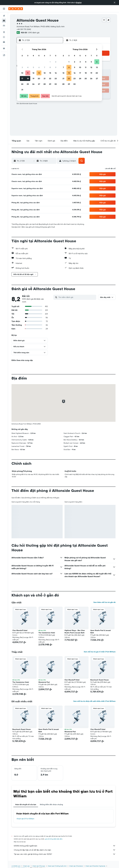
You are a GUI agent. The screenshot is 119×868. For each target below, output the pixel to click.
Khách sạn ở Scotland (76, 866)
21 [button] (45, 78)
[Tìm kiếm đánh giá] (77, 297)
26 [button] (33, 84)
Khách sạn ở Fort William (26, 819)
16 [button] (56, 73)
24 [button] (22, 84)
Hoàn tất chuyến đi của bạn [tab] (26, 804)
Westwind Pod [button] (44, 682)
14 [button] (45, 73)
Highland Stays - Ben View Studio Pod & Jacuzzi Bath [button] (75, 632)
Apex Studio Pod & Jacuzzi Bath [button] (101, 632)
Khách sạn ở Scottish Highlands (95, 866)
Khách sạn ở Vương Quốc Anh (57, 866)
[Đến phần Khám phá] (4, 32)
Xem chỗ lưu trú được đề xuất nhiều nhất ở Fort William (94, 701)
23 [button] (56, 78)
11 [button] (28, 73)
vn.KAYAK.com (16, 866)
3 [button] (22, 67)
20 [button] (39, 78)
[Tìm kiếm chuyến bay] (4, 16)
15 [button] (50, 73)
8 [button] (50, 67)
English (79, 3)
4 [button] (28, 67)
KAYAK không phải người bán (65, 846)
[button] (115, 3)
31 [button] (22, 90)
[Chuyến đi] (4, 49)
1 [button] (50, 62)
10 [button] (22, 73)
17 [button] (22, 78)
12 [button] (33, 73)
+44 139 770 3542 (24, 29)
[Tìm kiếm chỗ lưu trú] (4, 21)
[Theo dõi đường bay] (4, 37)
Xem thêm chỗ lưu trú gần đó (104, 602)
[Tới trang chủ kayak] (16, 9)
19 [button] (33, 78)
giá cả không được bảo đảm (54, 839)
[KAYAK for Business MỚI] (4, 42)
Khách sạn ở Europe (39, 866)
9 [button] (56, 67)
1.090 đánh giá (33, 33)
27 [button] (39, 84)
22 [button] (50, 78)
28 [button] (45, 84)
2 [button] (56, 62)
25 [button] (28, 84)
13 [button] (39, 73)
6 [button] (39, 67)
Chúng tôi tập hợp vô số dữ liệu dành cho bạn (65, 850)
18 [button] (28, 78)
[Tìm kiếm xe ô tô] (4, 26)
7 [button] (45, 67)
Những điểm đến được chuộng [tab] (51, 804)
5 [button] (33, 67)
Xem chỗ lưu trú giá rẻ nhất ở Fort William (100, 652)
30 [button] (56, 84)
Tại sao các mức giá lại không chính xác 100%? (65, 854)
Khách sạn (26, 866)
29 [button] (50, 84)
